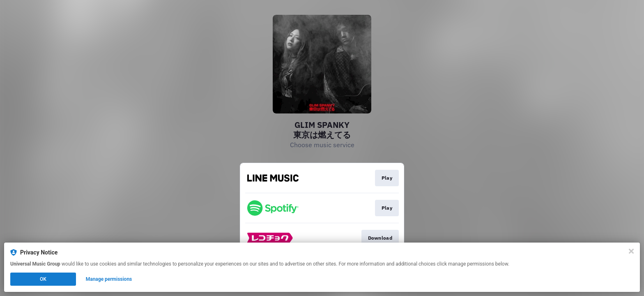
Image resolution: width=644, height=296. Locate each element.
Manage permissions (109, 279)
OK (43, 279)
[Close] (631, 251)
